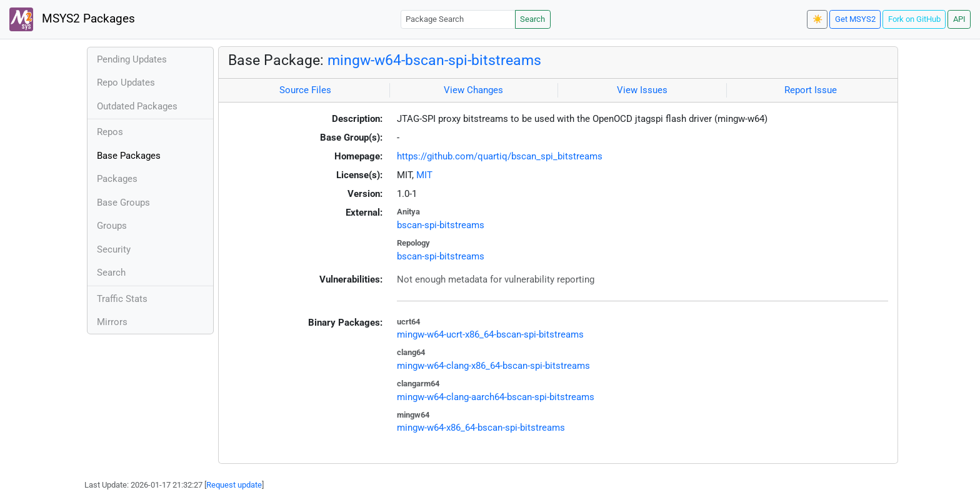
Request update (234, 485)
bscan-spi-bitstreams (441, 225)
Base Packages (129, 156)
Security (114, 249)
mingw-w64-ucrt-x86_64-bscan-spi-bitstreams (490, 334)
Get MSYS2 (855, 19)
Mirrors (112, 322)
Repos (110, 132)
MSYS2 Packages (72, 19)
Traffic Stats (122, 299)
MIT (424, 175)
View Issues (642, 90)
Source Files (305, 90)
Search (532, 19)
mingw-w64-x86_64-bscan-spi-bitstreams (481, 428)
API (959, 19)
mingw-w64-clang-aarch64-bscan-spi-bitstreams (496, 397)
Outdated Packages (137, 106)
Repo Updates (126, 83)
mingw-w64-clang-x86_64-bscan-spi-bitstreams (493, 366)
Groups (112, 226)
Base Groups (123, 203)
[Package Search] (458, 19)
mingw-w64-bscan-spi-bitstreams (434, 60)
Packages (117, 179)
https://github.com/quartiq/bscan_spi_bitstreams (500, 156)
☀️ (817, 19)
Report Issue (811, 90)
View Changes (473, 90)
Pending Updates (132, 59)
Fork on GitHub (914, 19)
